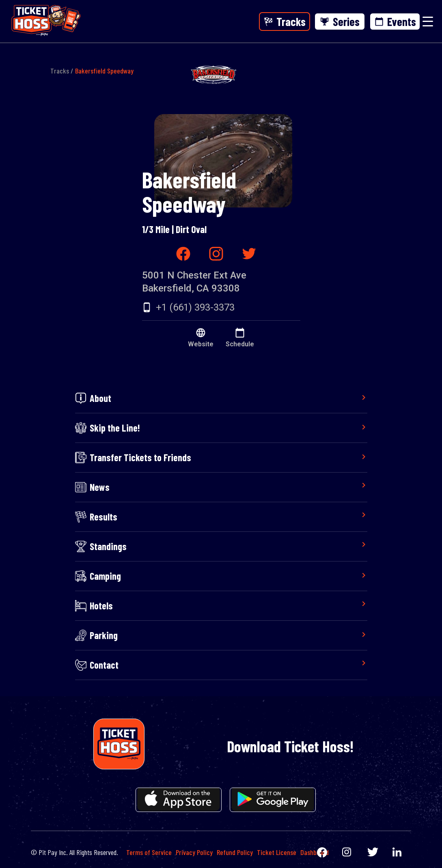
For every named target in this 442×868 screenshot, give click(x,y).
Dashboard (315, 852)
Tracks (60, 71)
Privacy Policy (194, 852)
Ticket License (277, 852)
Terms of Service (149, 852)
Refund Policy (235, 852)
